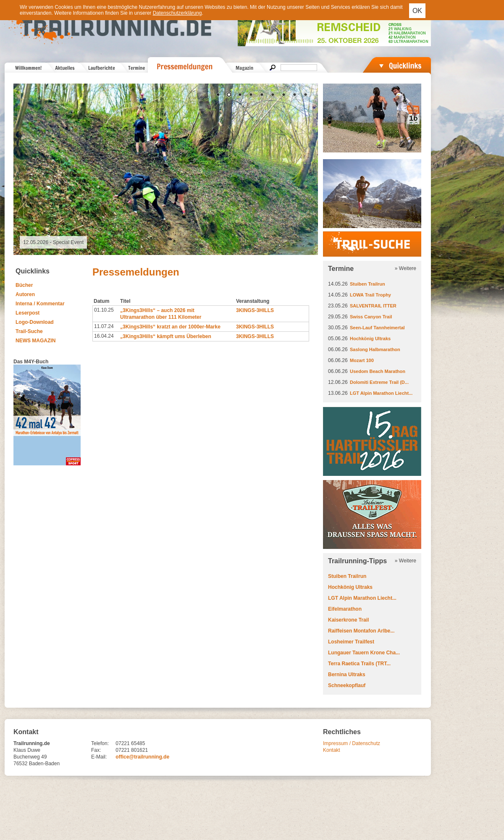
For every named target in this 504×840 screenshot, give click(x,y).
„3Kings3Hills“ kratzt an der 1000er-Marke (170, 327)
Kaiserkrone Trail (348, 620)
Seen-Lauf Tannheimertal (377, 328)
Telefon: (100, 743)
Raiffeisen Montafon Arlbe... (361, 631)
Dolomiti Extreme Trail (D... (379, 382)
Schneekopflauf (347, 685)
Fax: (96, 750)
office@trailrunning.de (142, 757)
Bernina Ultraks (347, 675)
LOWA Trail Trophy (370, 295)
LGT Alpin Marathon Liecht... (381, 393)
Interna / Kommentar (40, 304)
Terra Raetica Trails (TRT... (359, 664)
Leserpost (28, 313)
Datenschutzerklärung (177, 13)
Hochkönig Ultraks (370, 339)
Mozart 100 (362, 360)
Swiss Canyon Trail (371, 317)
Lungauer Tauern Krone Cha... (364, 653)
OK (417, 11)
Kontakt (332, 750)
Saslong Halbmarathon (375, 349)
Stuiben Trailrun (367, 284)
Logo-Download (35, 322)
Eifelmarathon (345, 609)
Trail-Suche (29, 331)
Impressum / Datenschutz (352, 743)
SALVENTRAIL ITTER (373, 306)
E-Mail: (99, 757)
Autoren (25, 294)
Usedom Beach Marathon (378, 371)
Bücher (24, 285)
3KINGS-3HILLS (255, 310)
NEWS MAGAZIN (35, 341)
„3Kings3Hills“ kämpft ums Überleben (166, 336)
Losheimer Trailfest (351, 642)
